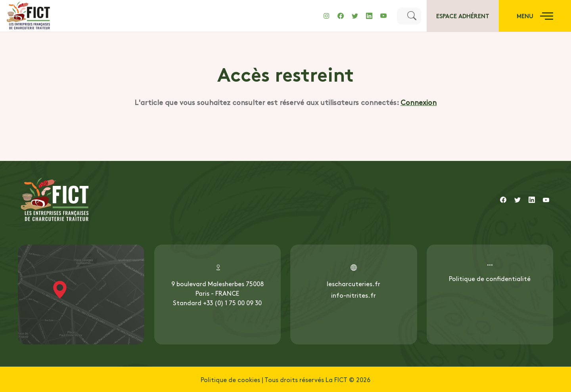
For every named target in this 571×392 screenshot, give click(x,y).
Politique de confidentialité (490, 278)
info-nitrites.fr (354, 295)
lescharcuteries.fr (354, 283)
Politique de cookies (230, 379)
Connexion (419, 102)
